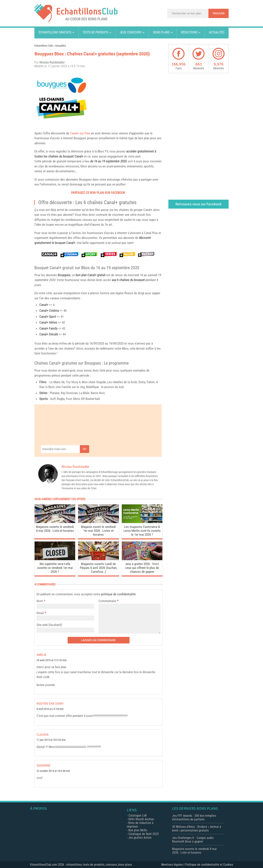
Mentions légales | (173, 865)
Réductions (189, 32)
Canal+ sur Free (80, 133)
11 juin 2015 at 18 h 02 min (51, 740)
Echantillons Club (44, 46)
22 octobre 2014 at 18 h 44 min (53, 771)
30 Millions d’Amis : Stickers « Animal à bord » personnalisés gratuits (197, 829)
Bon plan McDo (138, 830)
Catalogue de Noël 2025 (144, 834)
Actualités (217, 32)
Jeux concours (131, 32)
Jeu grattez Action (140, 838)
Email (40, 613)
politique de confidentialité (118, 594)
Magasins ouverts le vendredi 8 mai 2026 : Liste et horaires (55, 529)
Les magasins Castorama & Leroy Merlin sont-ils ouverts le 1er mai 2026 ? (142, 531)
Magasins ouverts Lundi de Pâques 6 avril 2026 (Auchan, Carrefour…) (98, 568)
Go (84, 449)
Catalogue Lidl (138, 815)
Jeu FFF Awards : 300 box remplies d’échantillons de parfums (194, 818)
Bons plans (161, 32)
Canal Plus (151, 233)
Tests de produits (95, 32)
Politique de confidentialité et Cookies (209, 865)
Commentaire (108, 601)
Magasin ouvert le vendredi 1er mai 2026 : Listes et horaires (98, 531)
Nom (40, 601)
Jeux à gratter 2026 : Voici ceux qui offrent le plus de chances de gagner (142, 568)
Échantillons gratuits (55, 32)
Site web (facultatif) (49, 625)
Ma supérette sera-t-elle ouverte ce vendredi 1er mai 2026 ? (55, 568)
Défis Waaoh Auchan (141, 819)
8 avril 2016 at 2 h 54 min (50, 709)
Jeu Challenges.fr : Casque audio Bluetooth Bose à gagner (193, 840)
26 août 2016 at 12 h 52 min (52, 660)
